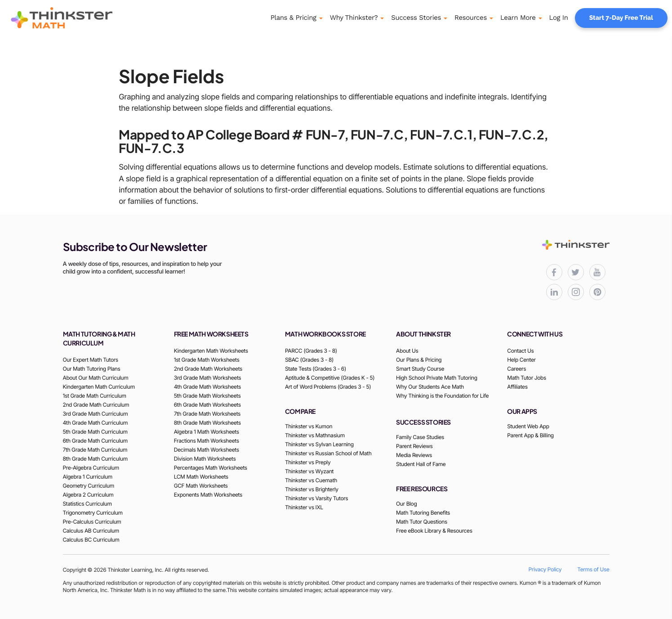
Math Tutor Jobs (527, 378)
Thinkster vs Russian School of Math (328, 453)
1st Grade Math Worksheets (207, 360)
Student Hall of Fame (421, 464)
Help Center (521, 360)
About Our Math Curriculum (96, 378)
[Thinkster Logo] (74, 18)
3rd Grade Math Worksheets (208, 378)
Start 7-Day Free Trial (621, 18)
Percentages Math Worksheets (211, 468)
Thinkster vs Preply (308, 462)
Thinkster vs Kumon (309, 426)
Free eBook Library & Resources (434, 531)
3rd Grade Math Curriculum (96, 414)
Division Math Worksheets (205, 459)
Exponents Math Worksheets (208, 495)
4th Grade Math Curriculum (96, 423)
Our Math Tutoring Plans (92, 369)
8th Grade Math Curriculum (95, 459)
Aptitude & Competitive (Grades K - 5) (330, 378)
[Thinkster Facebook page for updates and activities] (554, 272)
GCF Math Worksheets (201, 486)
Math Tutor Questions (422, 522)
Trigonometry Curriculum (93, 513)
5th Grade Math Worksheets (207, 396)
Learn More (518, 18)
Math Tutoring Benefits (423, 513)
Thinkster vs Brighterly (312, 489)
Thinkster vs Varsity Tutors (316, 498)
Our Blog (406, 504)
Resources (471, 18)
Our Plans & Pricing (419, 360)
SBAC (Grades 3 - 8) (309, 360)
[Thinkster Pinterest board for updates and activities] (597, 292)
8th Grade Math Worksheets (207, 423)
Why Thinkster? (354, 18)
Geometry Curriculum (89, 486)
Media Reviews (414, 455)
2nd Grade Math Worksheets (208, 369)
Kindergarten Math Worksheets (211, 351)
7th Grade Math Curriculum (95, 450)
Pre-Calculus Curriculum (92, 522)
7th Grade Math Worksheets (207, 414)
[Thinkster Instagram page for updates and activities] (576, 292)
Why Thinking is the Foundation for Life (442, 396)
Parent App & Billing (530, 435)
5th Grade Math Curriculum (95, 432)
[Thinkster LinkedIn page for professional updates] (554, 292)
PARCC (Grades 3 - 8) (311, 351)
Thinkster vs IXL (304, 507)
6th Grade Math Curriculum (95, 441)
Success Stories (416, 18)
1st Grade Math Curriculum (95, 396)
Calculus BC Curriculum (91, 540)
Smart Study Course (420, 369)
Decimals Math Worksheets (207, 450)
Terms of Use (593, 569)
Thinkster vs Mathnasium (315, 435)
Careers (516, 369)
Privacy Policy (545, 569)
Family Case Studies (420, 437)
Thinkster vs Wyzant (309, 471)
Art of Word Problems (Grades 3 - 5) (328, 387)
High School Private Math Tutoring (437, 378)
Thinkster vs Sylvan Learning (319, 444)
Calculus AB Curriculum (91, 531)
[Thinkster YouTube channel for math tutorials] (597, 272)
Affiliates (517, 387)
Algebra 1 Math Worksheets (207, 432)
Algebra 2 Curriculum (88, 495)
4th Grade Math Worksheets (207, 387)
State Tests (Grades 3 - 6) (316, 369)
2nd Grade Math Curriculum (96, 405)
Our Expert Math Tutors (91, 360)
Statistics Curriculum (87, 504)
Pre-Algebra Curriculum (91, 468)
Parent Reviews (414, 446)
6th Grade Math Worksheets (207, 405)
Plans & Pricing (294, 18)
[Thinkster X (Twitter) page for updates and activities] (576, 272)
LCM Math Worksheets (201, 477)
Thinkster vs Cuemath (311, 480)
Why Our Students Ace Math (430, 387)
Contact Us (520, 351)
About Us (407, 351)
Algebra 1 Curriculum (88, 477)
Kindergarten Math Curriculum (99, 387)
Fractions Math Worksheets (207, 441)
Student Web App (528, 426)
